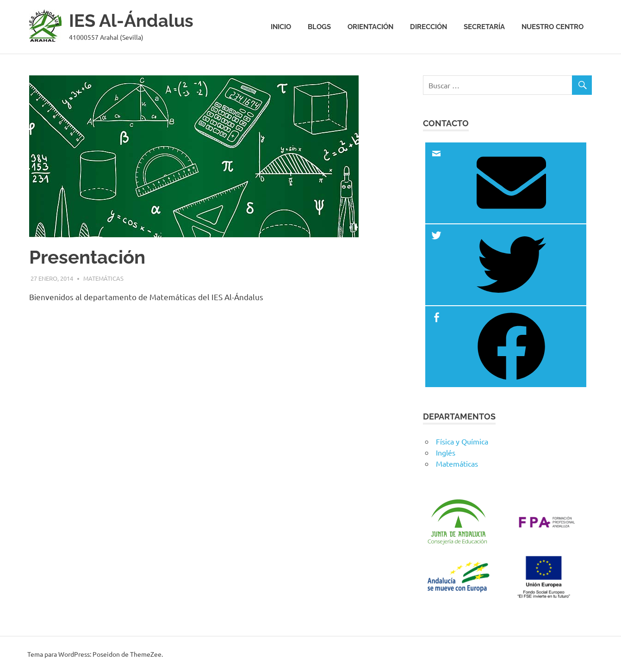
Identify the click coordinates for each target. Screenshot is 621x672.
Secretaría (484, 27)
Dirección (428, 27)
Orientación (370, 27)
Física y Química (462, 441)
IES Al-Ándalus (131, 21)
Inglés (446, 452)
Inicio (281, 27)
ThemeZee (146, 654)
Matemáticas (103, 278)
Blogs (319, 27)
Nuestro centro (553, 27)
